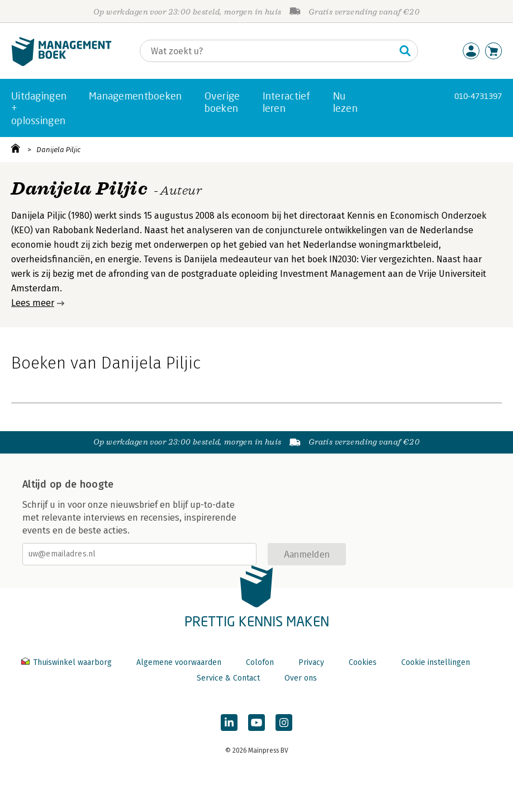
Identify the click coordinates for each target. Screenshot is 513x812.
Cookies (363, 662)
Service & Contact (228, 678)
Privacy (311, 662)
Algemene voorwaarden (179, 662)
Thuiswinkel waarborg (68, 662)
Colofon (260, 662)
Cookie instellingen (436, 662)
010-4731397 (478, 96)
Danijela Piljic (58, 150)
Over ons (301, 678)
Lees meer (33, 303)
